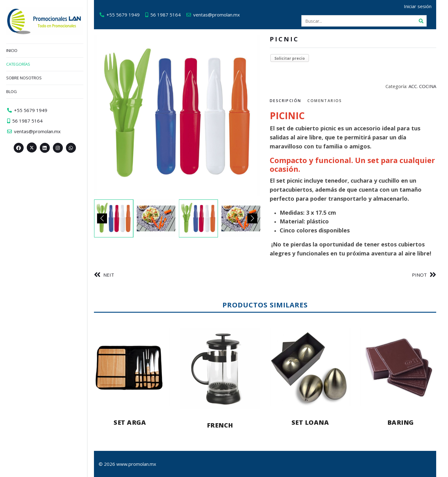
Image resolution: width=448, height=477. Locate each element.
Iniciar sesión (420, 6)
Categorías (18, 64)
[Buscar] (423, 21)
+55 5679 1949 (126, 15)
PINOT (422, 275)
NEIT (111, 275)
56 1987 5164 (168, 15)
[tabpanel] (355, 184)
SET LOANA (313, 422)
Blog (12, 91)
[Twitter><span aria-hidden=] (32, 147)
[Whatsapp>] (71, 148)
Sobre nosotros (24, 78)
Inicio (12, 50)
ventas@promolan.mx (219, 15)
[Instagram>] (58, 148)
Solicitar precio (292, 58)
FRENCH (223, 425)
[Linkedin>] (45, 148)
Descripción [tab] (288, 101)
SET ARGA (132, 422)
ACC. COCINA (425, 86)
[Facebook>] (19, 148)
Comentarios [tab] (327, 101)
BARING (403, 422)
